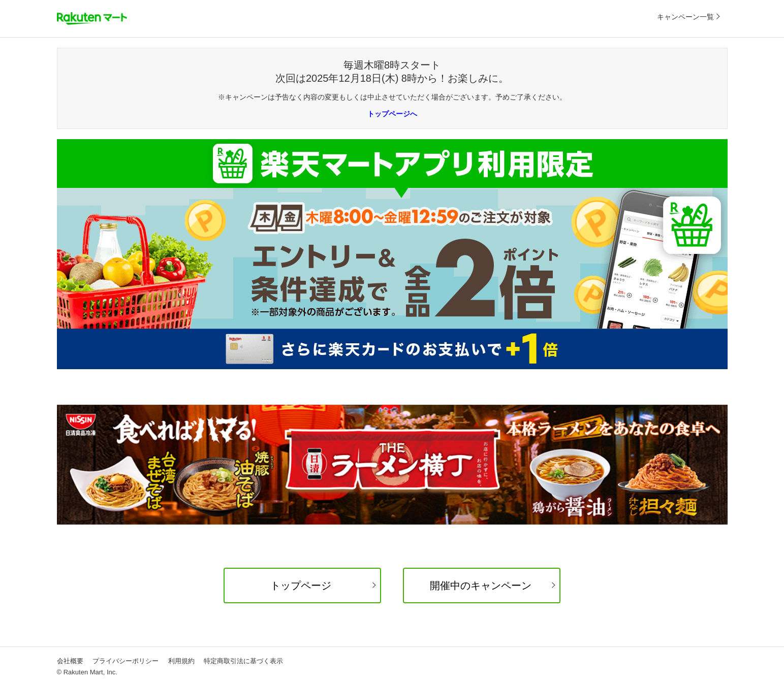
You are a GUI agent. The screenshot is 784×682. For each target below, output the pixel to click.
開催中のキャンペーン (481, 586)
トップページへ (392, 114)
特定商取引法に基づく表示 (243, 661)
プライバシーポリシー (126, 661)
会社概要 (70, 661)
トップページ (301, 586)
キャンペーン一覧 (685, 17)
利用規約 (181, 661)
